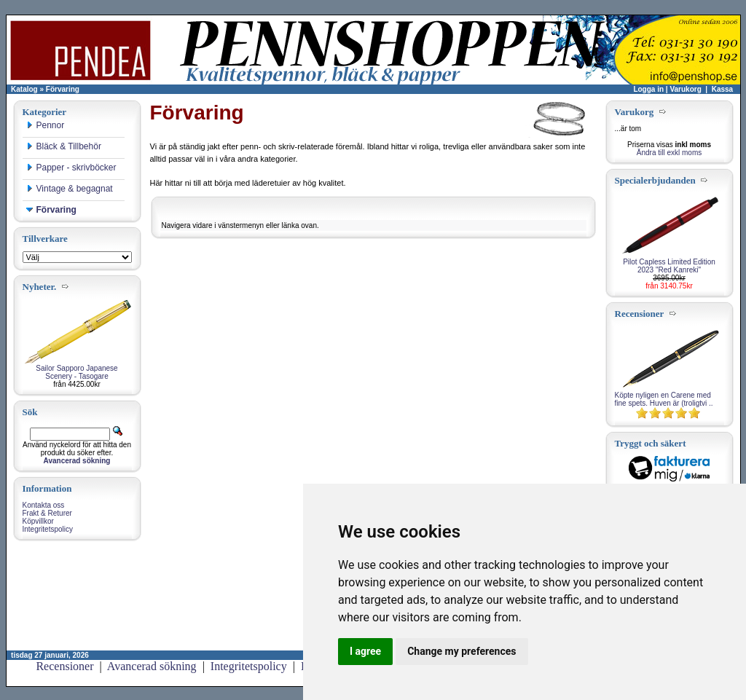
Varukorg (685, 89)
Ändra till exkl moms (669, 153)
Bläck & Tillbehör (64, 146)
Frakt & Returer (47, 513)
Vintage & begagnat (70, 189)
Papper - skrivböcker (71, 168)
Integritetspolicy (48, 529)
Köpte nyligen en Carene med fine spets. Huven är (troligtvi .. (664, 399)
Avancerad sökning (152, 666)
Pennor (46, 125)
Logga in (648, 89)
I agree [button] (365, 651)
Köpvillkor (38, 521)
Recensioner (64, 666)
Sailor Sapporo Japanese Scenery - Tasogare (76, 372)
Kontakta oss (44, 505)
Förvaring (63, 89)
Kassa (722, 89)
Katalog (24, 89)
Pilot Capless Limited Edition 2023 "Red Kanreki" (669, 266)
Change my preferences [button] (462, 651)
